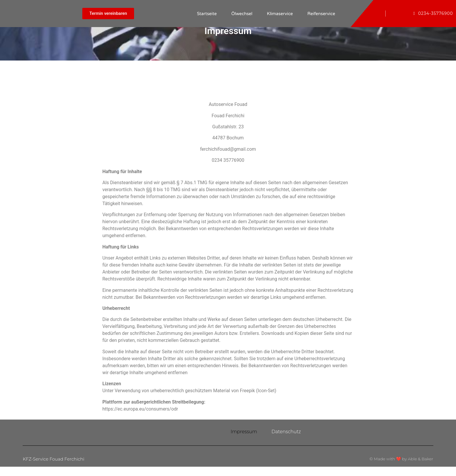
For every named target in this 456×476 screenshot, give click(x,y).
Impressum (244, 436)
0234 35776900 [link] (228, 160)
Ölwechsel (242, 14)
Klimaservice (280, 14)
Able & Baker (421, 468)
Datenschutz (286, 436)
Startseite (207, 14)
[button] (108, 14)
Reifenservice (321, 14)
